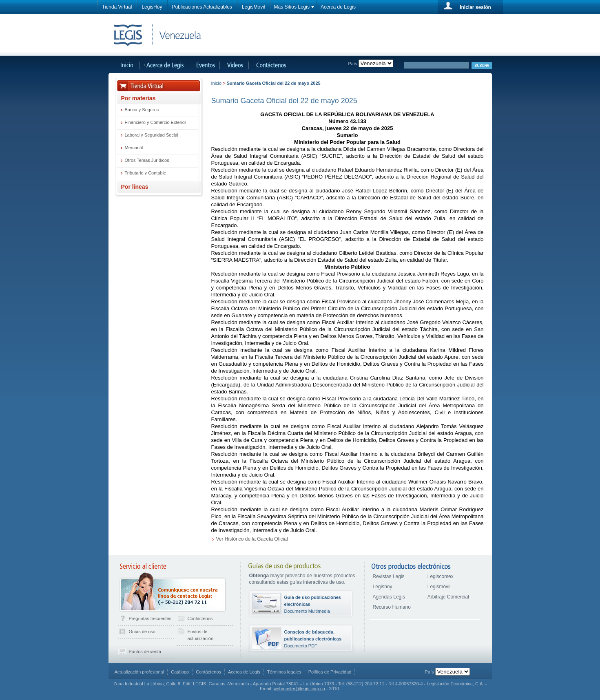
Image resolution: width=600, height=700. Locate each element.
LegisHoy (152, 7)
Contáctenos (200, 618)
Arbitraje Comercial (448, 597)
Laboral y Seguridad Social (152, 135)
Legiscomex (441, 576)
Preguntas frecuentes (150, 618)
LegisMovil (254, 7)
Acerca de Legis (338, 7)
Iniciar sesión (475, 7)
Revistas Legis (389, 576)
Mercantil (134, 148)
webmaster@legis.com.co (299, 689)
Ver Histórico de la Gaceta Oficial (252, 539)
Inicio (217, 83)
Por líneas (135, 187)
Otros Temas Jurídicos (147, 160)
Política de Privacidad (330, 672)
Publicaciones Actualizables (202, 7)
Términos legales (284, 672)
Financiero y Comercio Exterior (156, 122)
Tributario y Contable (146, 173)
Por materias (138, 98)
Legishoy (383, 587)
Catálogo (180, 672)
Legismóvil (439, 587)
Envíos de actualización (201, 635)
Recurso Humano (392, 607)
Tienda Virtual (117, 7)
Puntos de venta (145, 651)
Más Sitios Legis (292, 7)
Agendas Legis (389, 597)
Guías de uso (142, 632)
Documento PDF (313, 639)
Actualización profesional (139, 672)
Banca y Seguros (142, 110)
